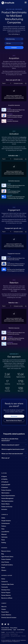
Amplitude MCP (6, 485)
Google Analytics (6, 521)
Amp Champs (5, 562)
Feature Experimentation (8, 496)
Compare (14, 47)
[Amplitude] (8, 2)
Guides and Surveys (7, 507)
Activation (4, 509)
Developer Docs (6, 590)
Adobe (3, 518)
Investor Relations (6, 615)
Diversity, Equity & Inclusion (9, 617)
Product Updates (6, 559)
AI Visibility (4, 479)
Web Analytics (5, 493)
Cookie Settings (21, 630)
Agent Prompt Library (7, 557)
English (3, 632)
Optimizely (4, 537)
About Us (4, 606)
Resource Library (6, 551)
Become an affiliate (7, 598)
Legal (15, 630)
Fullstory (4, 526)
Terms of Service (5, 628)
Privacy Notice (14, 628)
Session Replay (5, 504)
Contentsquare (6, 523)
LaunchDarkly (5, 532)
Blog (3, 554)
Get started (14, 416)
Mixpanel (4, 534)
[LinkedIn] (2, 624)
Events (3, 567)
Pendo (3, 540)
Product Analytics (6, 490)
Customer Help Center (8, 584)
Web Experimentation (7, 501)
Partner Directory (6, 595)
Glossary (4, 570)
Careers (4, 609)
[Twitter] (5, 624)
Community (5, 587)
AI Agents (4, 476)
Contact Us (5, 581)
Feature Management (7, 498)
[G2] (8, 624)
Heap (3, 529)
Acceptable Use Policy (7, 630)
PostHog (4, 542)
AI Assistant (5, 487)
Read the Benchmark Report (14, 420)
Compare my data (18, 83)
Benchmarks (19, 9)
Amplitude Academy (7, 565)
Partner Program (6, 592)
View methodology (14, 34)
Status (3, 579)
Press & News (5, 612)
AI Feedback (5, 482)
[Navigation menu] (26, 3)
